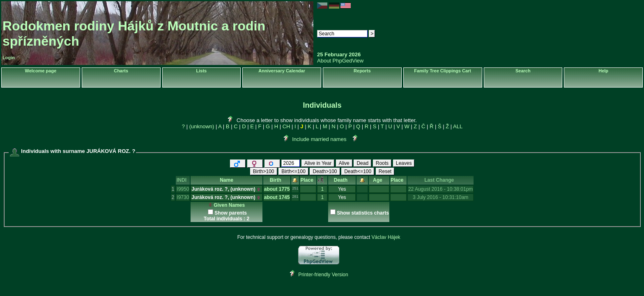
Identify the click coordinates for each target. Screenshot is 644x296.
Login (9, 58)
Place (308, 180)
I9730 (183, 197)
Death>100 (325, 171)
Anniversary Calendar (282, 71)
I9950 (183, 189)
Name (227, 180)
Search (523, 71)
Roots (382, 163)
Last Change (440, 180)
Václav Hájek (386, 237)
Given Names (227, 205)
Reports (362, 71)
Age (379, 180)
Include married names (319, 139)
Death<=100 (358, 171)
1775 (284, 189)
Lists (202, 71)
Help (603, 71)
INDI (183, 180)
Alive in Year (318, 163)
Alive (344, 163)
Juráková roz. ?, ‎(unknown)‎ (223, 189)
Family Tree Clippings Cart (443, 71)
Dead (362, 163)
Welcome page (40, 71)
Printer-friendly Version (323, 275)
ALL (458, 126)
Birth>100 (264, 171)
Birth (277, 180)
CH (286, 126)
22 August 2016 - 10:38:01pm (440, 189)
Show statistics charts (363, 213)
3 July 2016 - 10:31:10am (440, 197)
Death (342, 180)
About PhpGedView (340, 61)
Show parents (231, 213)
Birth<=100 (293, 171)
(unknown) (202, 126)
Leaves (404, 163)
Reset (385, 171)
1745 (284, 197)
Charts (121, 71)
